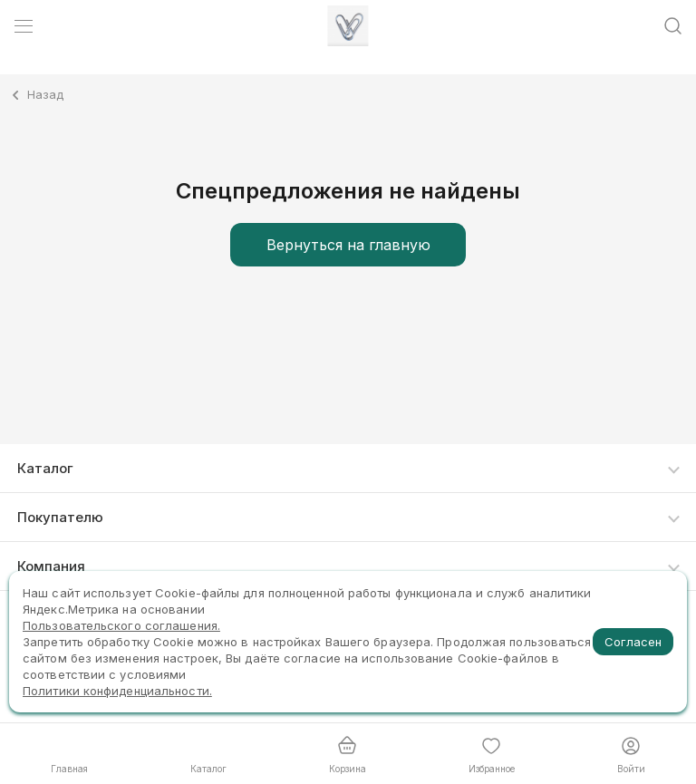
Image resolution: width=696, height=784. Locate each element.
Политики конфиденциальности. (117, 691)
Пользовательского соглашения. (121, 625)
